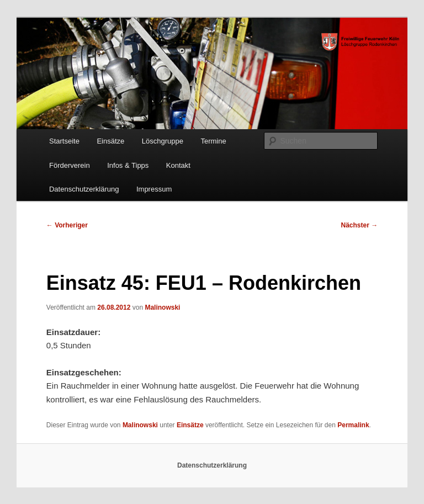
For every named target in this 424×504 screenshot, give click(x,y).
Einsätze (110, 141)
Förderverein (70, 165)
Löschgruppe (163, 141)
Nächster (360, 225)
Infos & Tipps (128, 165)
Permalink (353, 425)
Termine (213, 141)
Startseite (64, 141)
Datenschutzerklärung (84, 189)
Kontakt (178, 165)
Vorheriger (67, 225)
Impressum (154, 189)
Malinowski (162, 307)
